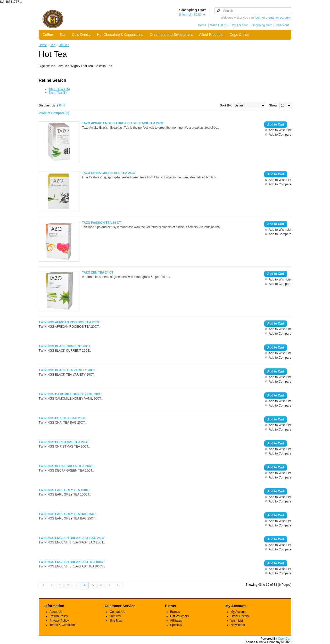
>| (118, 585)
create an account (278, 18)
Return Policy (59, 616)
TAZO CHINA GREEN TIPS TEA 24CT (109, 173)
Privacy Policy (59, 621)
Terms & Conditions (63, 625)
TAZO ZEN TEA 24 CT (98, 273)
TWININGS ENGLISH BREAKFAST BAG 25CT (72, 538)
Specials (176, 625)
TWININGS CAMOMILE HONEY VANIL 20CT (70, 394)
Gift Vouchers (179, 616)
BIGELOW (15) (59, 89)
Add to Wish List (280, 130)
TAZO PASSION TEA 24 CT (101, 223)
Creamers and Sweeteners (171, 35)
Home (202, 25)
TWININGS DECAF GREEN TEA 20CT (66, 466)
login (258, 18)
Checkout (282, 25)
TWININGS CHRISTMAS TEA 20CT (64, 442)
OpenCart (285, 639)
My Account (240, 25)
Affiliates (176, 621)
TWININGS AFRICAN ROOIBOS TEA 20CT (69, 322)
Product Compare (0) (54, 113)
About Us (56, 612)
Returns (115, 616)
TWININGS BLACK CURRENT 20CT (64, 346)
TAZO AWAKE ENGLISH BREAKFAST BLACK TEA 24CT (123, 123)
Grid (62, 105)
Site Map (116, 621)
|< (43, 585)
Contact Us (117, 612)
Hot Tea (64, 45)
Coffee (48, 35)
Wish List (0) (219, 25)
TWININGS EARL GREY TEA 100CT (64, 490)
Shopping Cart (262, 25)
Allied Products (211, 35)
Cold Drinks (81, 35)
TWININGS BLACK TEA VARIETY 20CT (67, 370)
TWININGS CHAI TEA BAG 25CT (62, 418)
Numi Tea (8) (58, 93)
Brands (175, 612)
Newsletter (238, 625)
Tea (63, 35)
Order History (240, 616)
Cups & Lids (239, 35)
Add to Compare (280, 135)
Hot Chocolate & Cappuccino (120, 35)
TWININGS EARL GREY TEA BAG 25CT (67, 514)
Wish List (237, 621)
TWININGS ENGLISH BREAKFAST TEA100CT (72, 562)
